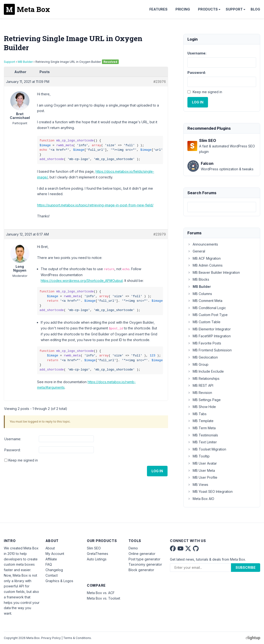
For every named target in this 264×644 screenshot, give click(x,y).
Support (234, 9)
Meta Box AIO (201, 499)
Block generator (141, 570)
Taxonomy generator (145, 564)
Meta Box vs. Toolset (104, 598)
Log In (157, 471)
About (50, 548)
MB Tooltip (199, 456)
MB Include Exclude (206, 371)
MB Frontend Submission (210, 350)
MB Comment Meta (205, 301)
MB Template (200, 421)
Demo (133, 548)
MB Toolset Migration (207, 449)
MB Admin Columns (205, 265)
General (196, 251)
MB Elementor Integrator (209, 329)
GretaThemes (98, 554)
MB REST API (200, 385)
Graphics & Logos (59, 581)
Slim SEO (94, 548)
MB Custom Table (204, 322)
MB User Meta (201, 470)
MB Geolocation (203, 357)
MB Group (198, 364)
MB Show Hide (202, 407)
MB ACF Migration (204, 258)
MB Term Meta (202, 428)
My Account (55, 554)
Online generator (142, 554)
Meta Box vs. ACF (101, 593)
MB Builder (25, 62)
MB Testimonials (203, 435)
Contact (52, 575)
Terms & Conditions (77, 638)
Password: (12, 450)
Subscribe (246, 567)
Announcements (203, 244)
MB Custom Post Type (208, 315)
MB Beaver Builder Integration (214, 272)
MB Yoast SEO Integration (210, 491)
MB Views (198, 485)
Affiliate (51, 559)
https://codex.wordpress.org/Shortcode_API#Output (82, 281)
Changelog (54, 570)
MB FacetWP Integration (209, 336)
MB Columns (200, 294)
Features (158, 9)
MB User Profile (202, 477)
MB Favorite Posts (204, 343)
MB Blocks (198, 279)
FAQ (49, 564)
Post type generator (144, 559)
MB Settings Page (204, 400)
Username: (13, 439)
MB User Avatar (202, 463)
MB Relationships (203, 378)
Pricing (183, 9)
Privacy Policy (51, 638)
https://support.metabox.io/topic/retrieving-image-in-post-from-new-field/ (95, 205)
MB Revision (200, 393)
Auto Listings (97, 559)
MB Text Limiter (202, 442)
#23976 (160, 82)
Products (208, 9)
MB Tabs (197, 414)
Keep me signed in (23, 460)
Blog (255, 9)
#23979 (160, 234)
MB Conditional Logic (207, 308)
